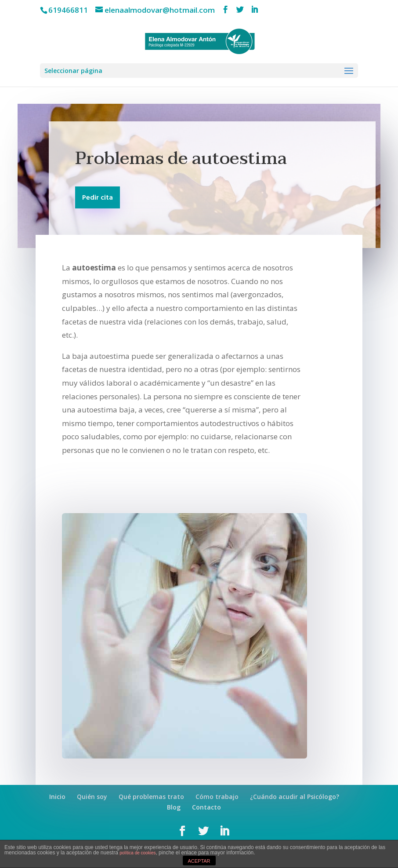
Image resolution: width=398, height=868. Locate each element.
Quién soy (92, 797)
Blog (174, 807)
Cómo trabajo (217, 797)
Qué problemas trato (151, 797)
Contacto (206, 807)
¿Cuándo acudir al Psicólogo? (295, 797)
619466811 (68, 10)
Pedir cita (98, 198)
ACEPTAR (199, 861)
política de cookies (137, 853)
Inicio (57, 797)
